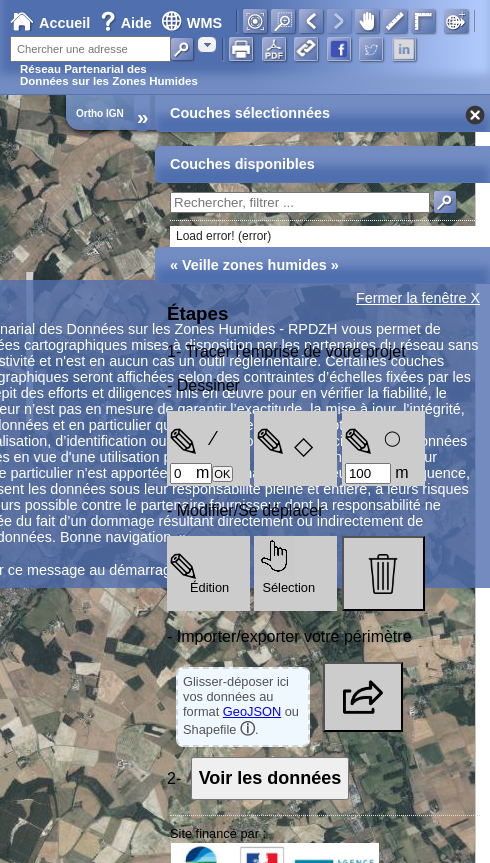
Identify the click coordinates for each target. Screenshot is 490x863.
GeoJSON (252, 711)
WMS (191, 23)
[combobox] (207, 44)
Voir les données (270, 778)
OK (222, 474)
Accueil (50, 23)
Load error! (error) (223, 236)
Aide (128, 23)
